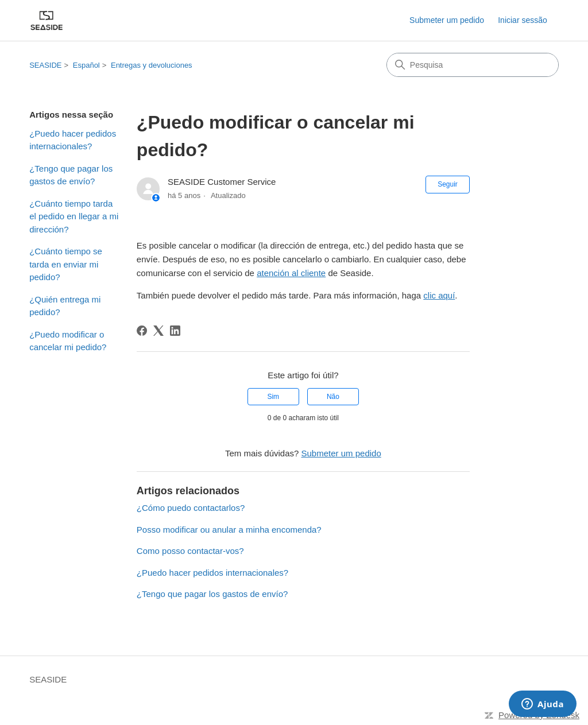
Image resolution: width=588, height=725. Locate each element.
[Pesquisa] (473, 65)
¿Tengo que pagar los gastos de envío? (71, 175)
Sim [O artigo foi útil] (273, 397)
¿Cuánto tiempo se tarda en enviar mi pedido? (66, 264)
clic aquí (439, 295)
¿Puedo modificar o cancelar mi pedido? (68, 341)
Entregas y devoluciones (152, 65)
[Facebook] (142, 331)
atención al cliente (291, 273)
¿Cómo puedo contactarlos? (191, 508)
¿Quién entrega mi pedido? (65, 306)
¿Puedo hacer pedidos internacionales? (73, 140)
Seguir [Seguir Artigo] (448, 184)
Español (86, 65)
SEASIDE (45, 65)
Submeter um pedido (447, 20)
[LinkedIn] (175, 331)
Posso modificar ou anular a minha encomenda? (229, 530)
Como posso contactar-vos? (190, 551)
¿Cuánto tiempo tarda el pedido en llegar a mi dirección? (74, 216)
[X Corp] (158, 331)
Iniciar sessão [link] (523, 20)
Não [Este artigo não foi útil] (333, 397)
